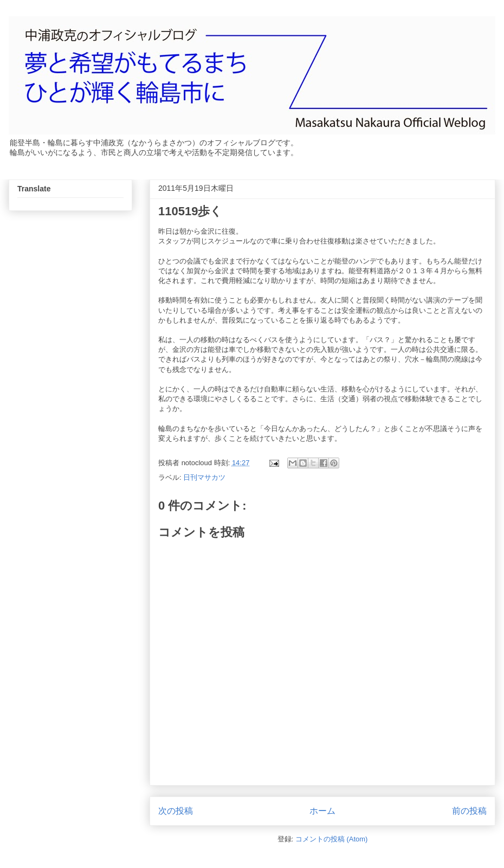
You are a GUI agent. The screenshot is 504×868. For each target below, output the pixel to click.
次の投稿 (176, 811)
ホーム (322, 811)
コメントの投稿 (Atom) (332, 839)
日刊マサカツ (204, 477)
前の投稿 (469, 811)
